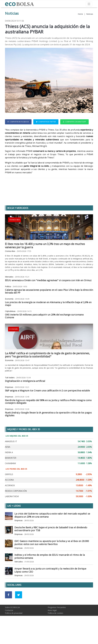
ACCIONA (9, 497)
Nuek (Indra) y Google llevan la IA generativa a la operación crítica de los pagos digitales (48, 431)
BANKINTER (11, 475)
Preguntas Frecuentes (57, 624)
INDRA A (9, 470)
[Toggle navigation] (89, 4)
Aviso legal (52, 627)
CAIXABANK (10, 481)
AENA (8, 464)
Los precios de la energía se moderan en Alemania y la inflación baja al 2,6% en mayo (48, 321)
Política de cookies (55, 630)
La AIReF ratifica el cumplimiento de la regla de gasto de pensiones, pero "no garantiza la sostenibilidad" (47, 372)
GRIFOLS (9, 491)
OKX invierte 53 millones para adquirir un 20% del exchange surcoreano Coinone (44, 333)
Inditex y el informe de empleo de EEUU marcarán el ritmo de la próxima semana (50, 573)
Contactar (9, 627)
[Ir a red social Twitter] (19, 612)
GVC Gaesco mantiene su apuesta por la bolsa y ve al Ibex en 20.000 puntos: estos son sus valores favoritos (52, 560)
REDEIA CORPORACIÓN (16, 508)
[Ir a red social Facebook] (8, 612)
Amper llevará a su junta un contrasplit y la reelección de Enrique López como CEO (50, 587)
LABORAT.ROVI (12, 514)
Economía (14, 346)
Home (80, 14)
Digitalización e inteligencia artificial (25, 398)
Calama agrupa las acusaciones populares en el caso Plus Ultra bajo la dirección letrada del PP (49, 308)
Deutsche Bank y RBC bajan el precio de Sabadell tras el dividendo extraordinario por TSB (51, 546)
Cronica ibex (15, 237)
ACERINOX (10, 503)
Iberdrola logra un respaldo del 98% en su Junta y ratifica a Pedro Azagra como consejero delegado (48, 419)
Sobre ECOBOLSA (12, 624)
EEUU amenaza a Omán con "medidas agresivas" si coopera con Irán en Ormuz (48, 297)
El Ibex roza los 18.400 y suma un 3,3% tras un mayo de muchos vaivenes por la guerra (45, 263)
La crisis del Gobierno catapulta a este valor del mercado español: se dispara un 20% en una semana (52, 532)
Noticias (90, 14)
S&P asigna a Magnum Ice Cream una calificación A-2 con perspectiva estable (47, 408)
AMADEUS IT (11, 459)
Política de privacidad (14, 630)
